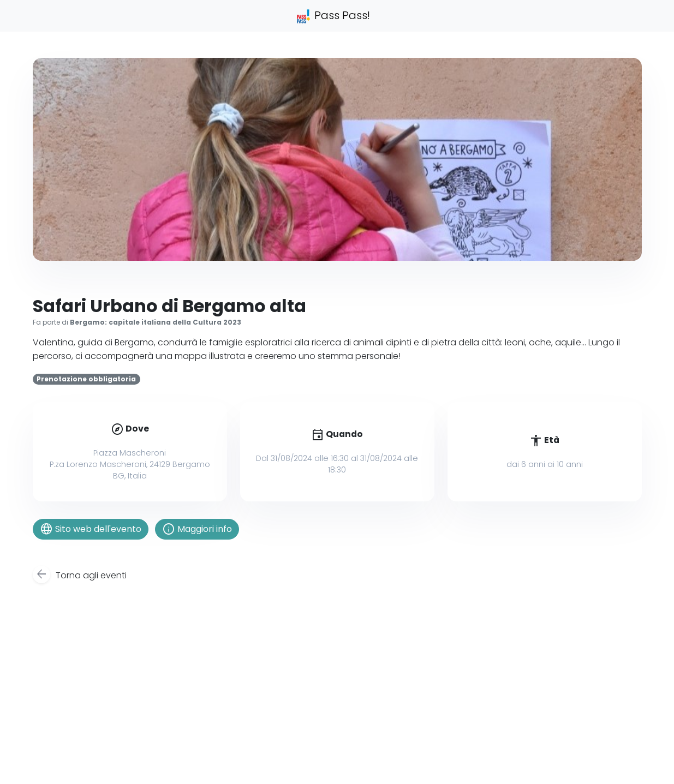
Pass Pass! (333, 16)
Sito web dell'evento (91, 529)
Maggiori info (197, 529)
